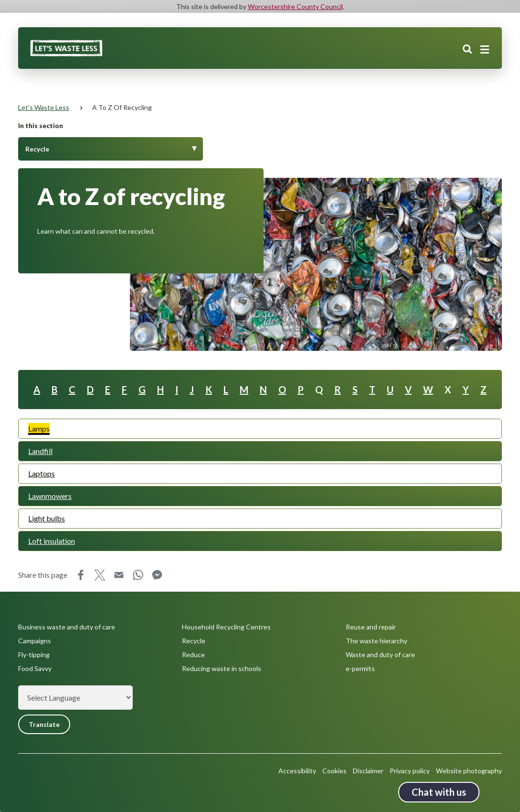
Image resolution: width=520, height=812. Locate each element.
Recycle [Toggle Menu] (37, 149)
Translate (44, 724)
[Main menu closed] (485, 50)
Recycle (194, 641)
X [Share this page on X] (100, 575)
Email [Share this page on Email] (119, 575)
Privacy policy (410, 771)
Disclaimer (368, 771)
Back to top (499, 790)
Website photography (469, 771)
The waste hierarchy (377, 641)
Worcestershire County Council (295, 6)
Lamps (39, 428)
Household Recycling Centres (226, 627)
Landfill (40, 451)
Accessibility (297, 771)
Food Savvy (35, 668)
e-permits (360, 668)
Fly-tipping (34, 655)
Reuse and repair (371, 627)
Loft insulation (52, 541)
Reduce (193, 655)
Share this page (43, 575)
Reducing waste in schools (222, 668)
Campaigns (35, 641)
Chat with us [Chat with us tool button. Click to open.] (439, 792)
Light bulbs (47, 518)
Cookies (334, 771)
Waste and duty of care (380, 655)
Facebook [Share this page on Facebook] (81, 575)
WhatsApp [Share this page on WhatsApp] (138, 575)
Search (467, 49)
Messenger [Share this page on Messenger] (157, 575)
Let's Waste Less (44, 107)
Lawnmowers (50, 496)
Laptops (42, 473)
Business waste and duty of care (67, 627)
